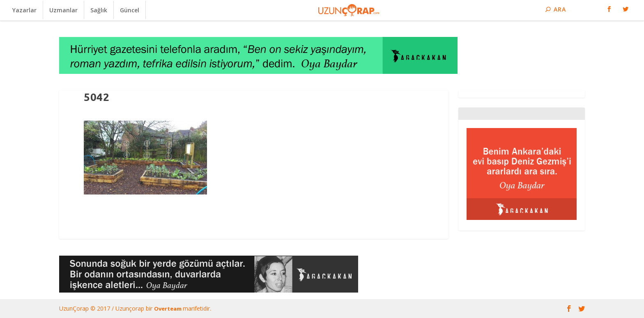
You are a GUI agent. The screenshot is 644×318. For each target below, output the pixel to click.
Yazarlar (24, 10)
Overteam (168, 309)
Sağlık (99, 10)
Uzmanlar (63, 10)
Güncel (130, 10)
